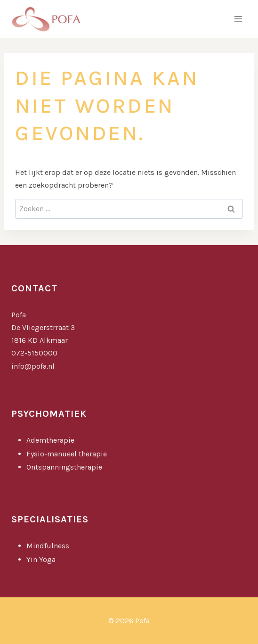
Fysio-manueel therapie (67, 454)
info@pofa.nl (33, 366)
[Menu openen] (238, 19)
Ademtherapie (50, 440)
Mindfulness (49, 546)
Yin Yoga (42, 559)
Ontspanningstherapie (64, 467)
